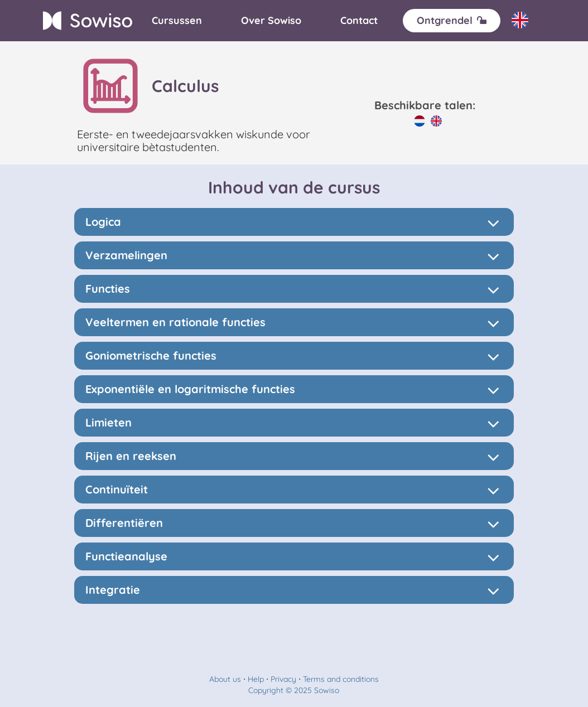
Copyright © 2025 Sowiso (294, 690)
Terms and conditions (341, 679)
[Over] (271, 21)
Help (256, 679)
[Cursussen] (177, 21)
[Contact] (359, 21)
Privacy (283, 679)
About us (225, 679)
